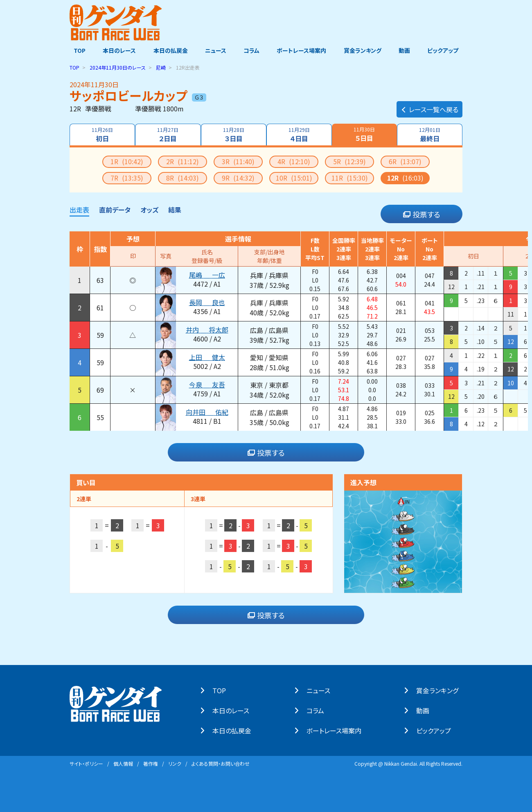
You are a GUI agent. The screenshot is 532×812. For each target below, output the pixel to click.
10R (294, 177)
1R (127, 161)
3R (238, 161)
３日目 (233, 134)
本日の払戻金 (169, 50)
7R (127, 177)
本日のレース (116, 50)
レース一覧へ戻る (429, 105)
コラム (251, 50)
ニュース (214, 50)
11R (350, 177)
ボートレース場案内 (303, 50)
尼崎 (161, 67)
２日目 (167, 134)
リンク (175, 763)
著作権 (151, 763)
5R (349, 161)
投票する (422, 214)
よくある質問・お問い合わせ (221, 763)
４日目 (300, 134)
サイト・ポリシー (86, 763)
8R (183, 177)
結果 (175, 209)
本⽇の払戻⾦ (236, 730)
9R (238, 177)
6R (405, 161)
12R (405, 177)
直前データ (115, 209)
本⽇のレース (235, 710)
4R (294, 161)
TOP (76, 50)
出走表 (79, 209)
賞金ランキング (365, 50)
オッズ (149, 209)
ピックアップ (447, 50)
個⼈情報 (123, 763)
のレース (118, 67)
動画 (407, 50)
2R (183, 161)
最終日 (431, 134)
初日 (101, 134)
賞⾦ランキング (441, 690)
